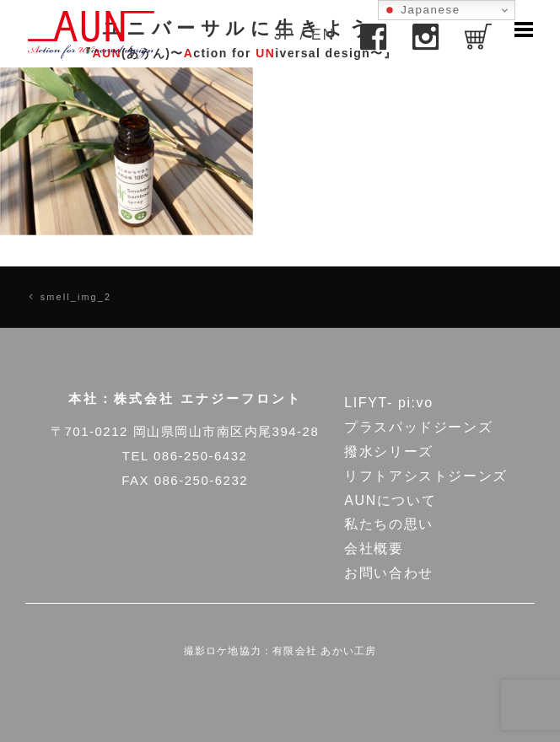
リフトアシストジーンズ (426, 476)
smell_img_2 (76, 297)
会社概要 (374, 548)
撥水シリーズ (389, 452)
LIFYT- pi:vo (388, 403)
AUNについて (390, 500)
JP (284, 35)
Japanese (422, 10)
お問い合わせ (389, 573)
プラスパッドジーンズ (418, 427)
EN (323, 35)
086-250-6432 (200, 456)
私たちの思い (389, 524)
